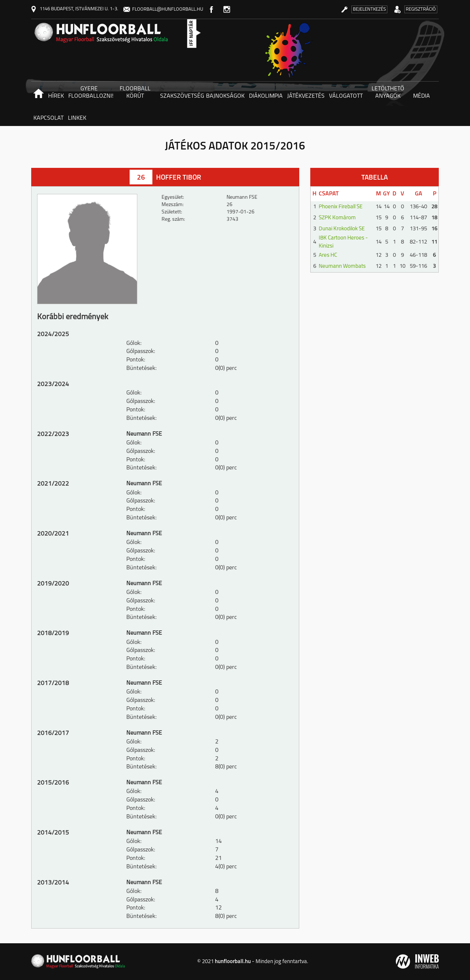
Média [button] (422, 96)
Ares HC (328, 255)
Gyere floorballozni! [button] (90, 93)
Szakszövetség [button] (182, 96)
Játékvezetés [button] (306, 96)
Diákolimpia (266, 96)
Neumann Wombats (342, 266)
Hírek (56, 96)
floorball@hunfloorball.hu (163, 9)
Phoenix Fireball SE (341, 207)
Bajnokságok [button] (225, 96)
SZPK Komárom (337, 218)
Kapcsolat (48, 118)
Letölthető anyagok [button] (388, 93)
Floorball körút (135, 93)
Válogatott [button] (346, 96)
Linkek (77, 118)
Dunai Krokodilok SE (342, 229)
